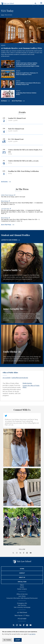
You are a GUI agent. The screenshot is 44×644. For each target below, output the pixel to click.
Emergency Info (22, 603)
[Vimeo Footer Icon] (27, 625)
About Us (22, 577)
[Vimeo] (27, 553)
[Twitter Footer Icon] (14, 625)
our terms (32, 634)
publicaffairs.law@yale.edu (20, 378)
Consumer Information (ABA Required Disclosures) (22, 598)
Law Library (22, 596)
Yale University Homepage (22, 607)
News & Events (9, 15)
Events (22, 587)
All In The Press (17, 101)
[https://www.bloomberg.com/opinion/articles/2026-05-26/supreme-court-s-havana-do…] (22, 220)
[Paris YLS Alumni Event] (22, 131)
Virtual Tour (22, 582)
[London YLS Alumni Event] (22, 121)
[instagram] (17, 553)
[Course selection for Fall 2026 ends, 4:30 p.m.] (22, 163)
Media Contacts (22, 589)
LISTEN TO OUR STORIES (9, 240)
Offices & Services (22, 594)
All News (4, 101)
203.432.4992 (22, 618)
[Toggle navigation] (41, 3)
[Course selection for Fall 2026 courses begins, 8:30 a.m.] (22, 152)
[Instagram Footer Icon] (17, 625)
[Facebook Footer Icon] (24, 625)
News (22, 585)
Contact (22, 573)
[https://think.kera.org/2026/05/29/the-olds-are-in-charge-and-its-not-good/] (22, 196)
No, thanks (7, 640)
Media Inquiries (27, 383)
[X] (13, 553)
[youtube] (31, 553)
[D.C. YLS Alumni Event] (22, 142)
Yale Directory (22, 605)
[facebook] (24, 553)
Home (3, 15)
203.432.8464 (7, 378)
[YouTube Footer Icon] (31, 625)
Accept (18, 640)
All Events (5, 182)
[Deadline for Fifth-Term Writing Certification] (22, 174)
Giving (22, 569)
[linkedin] (20, 553)
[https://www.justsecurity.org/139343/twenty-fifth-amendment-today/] (22, 211)
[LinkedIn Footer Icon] (20, 625)
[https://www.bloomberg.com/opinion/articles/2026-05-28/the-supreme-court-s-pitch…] (22, 203)
